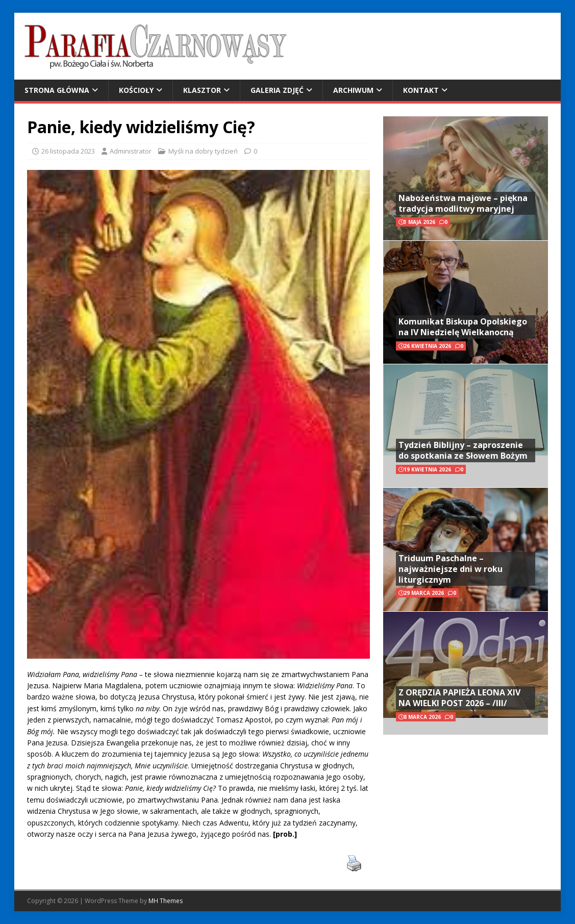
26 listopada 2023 (68, 151)
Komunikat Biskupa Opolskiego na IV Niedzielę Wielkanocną (463, 327)
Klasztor (202, 90)
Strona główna (57, 90)
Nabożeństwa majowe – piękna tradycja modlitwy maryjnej (463, 203)
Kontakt (421, 90)
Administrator (131, 151)
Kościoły (136, 90)
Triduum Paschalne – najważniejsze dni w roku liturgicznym (451, 569)
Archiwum (353, 90)
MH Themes (166, 901)
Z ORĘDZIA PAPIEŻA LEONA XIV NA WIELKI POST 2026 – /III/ (459, 698)
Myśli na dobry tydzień (203, 151)
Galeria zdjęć (277, 90)
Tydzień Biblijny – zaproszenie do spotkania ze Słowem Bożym (463, 450)
